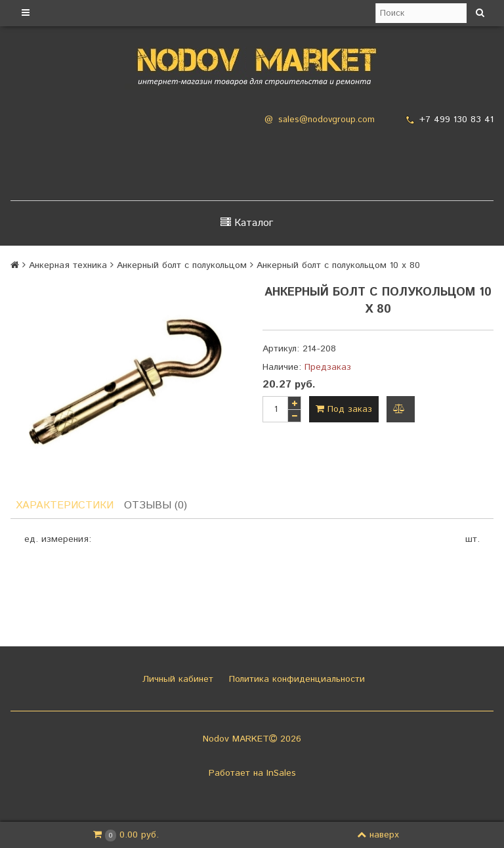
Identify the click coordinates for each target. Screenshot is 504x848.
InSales (281, 773)
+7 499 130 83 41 (456, 120)
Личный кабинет (176, 679)
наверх (378, 835)
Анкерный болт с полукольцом (182, 265)
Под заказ (344, 409)
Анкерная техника (68, 265)
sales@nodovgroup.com (326, 120)
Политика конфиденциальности (295, 679)
